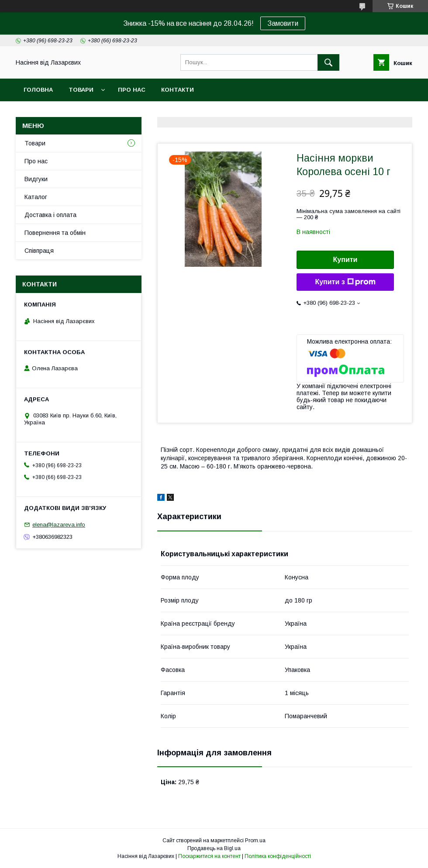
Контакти (178, 90)
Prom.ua (255, 840)
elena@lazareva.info (59, 525)
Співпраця (39, 251)
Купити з (345, 282)
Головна (38, 90)
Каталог (36, 197)
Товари (81, 90)
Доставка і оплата (50, 215)
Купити (345, 260)
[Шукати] (328, 62)
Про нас (132, 90)
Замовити (283, 23)
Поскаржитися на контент (209, 856)
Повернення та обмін (55, 233)
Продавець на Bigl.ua (214, 848)
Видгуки (36, 179)
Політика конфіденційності (278, 856)
